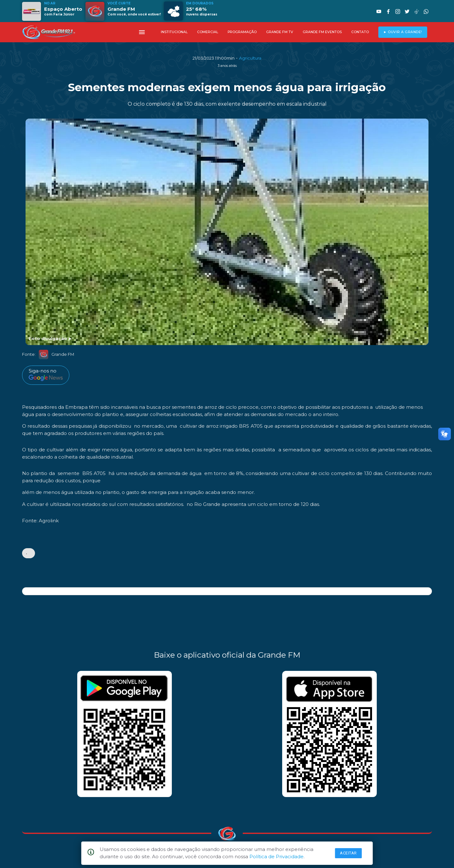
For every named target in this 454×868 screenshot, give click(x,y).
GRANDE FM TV (280, 32)
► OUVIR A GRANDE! (403, 32)
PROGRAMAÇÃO (242, 32)
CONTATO (360, 32)
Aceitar (348, 853)
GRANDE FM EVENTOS (322, 32)
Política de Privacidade (276, 856)
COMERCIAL (208, 32)
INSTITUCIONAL (174, 32)
